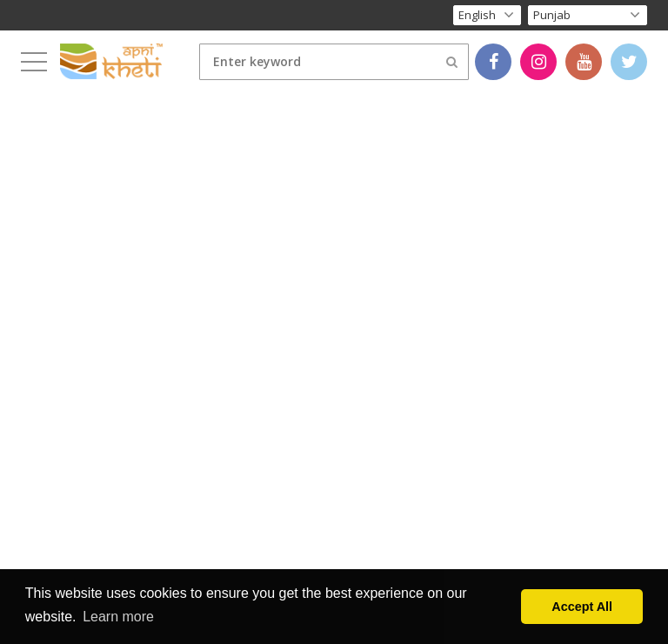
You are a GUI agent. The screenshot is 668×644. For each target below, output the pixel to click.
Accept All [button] (582, 607)
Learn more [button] (118, 617)
